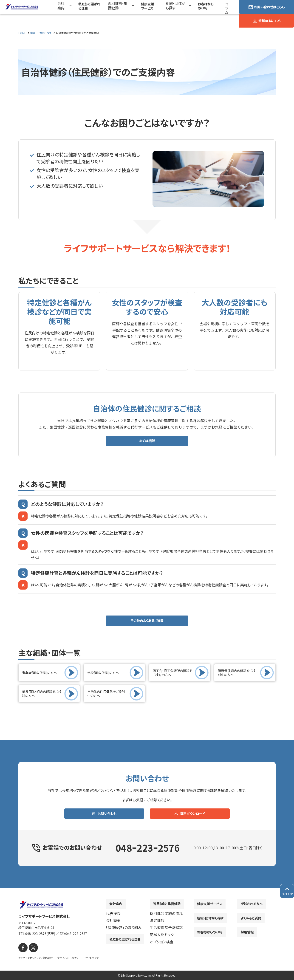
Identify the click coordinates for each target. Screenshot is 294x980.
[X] (32, 948)
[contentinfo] (147, 935)
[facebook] (22, 948)
